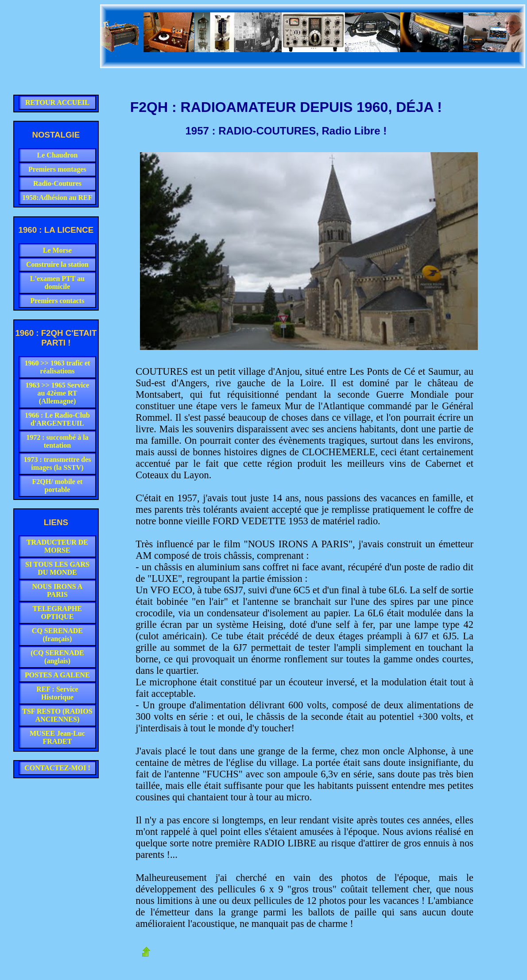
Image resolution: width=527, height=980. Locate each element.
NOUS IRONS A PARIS (58, 590)
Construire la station (57, 264)
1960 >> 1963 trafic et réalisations (57, 367)
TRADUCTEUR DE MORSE (57, 546)
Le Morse (57, 250)
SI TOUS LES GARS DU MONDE (57, 568)
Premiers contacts (58, 301)
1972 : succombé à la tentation (57, 441)
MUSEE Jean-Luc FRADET (57, 737)
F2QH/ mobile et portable (58, 486)
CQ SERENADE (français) (57, 635)
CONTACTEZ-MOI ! (57, 768)
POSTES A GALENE (57, 675)
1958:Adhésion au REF (57, 198)
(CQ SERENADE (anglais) (57, 657)
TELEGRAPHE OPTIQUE (57, 613)
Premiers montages (57, 169)
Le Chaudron (58, 155)
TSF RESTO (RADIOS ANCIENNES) (57, 715)
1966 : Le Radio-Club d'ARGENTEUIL (57, 419)
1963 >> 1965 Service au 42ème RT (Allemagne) (57, 393)
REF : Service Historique (57, 693)
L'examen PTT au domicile (57, 282)
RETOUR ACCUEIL (57, 102)
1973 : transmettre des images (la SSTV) (57, 463)
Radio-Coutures (57, 183)
